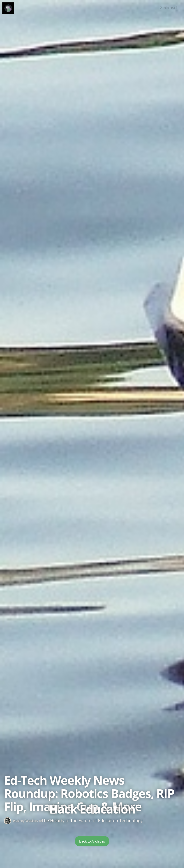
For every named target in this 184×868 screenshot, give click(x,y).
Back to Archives (92, 841)
